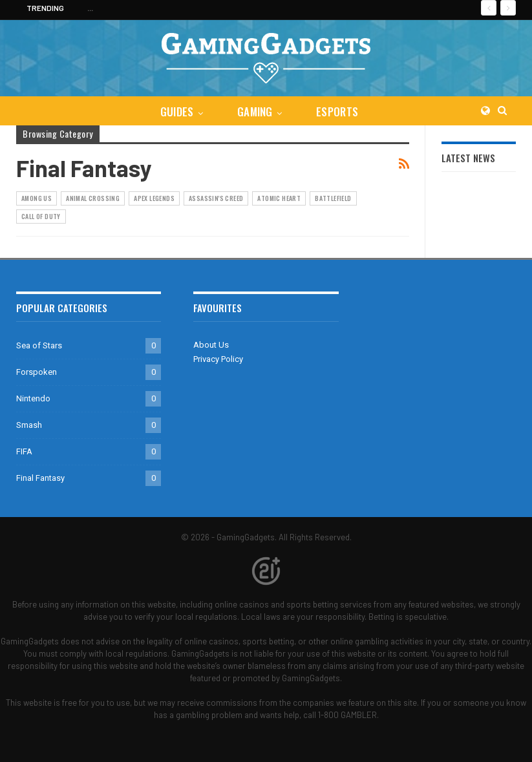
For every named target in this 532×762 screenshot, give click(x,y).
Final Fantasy (40, 478)
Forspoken (37, 372)
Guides (177, 111)
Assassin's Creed (216, 198)
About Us (211, 345)
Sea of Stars (39, 345)
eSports (337, 111)
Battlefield (333, 198)
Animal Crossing (93, 198)
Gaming (255, 111)
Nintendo (33, 398)
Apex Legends (154, 198)
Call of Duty (41, 216)
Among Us (37, 198)
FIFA (24, 451)
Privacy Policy (218, 359)
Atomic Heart (279, 198)
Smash (29, 425)
